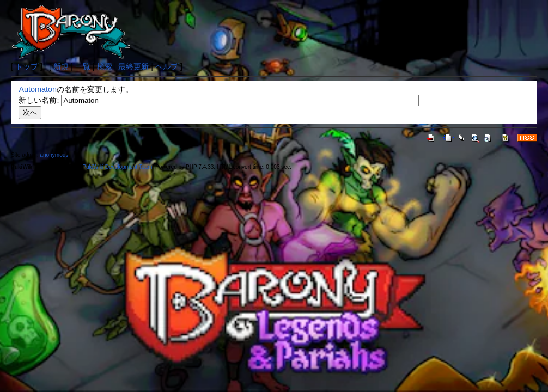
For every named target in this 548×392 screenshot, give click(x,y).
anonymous (54, 155)
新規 (61, 66)
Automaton (38, 89)
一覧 (83, 66)
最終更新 (133, 66)
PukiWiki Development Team (117, 167)
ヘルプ (167, 66)
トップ (27, 66)
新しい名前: (39, 100)
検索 (105, 66)
